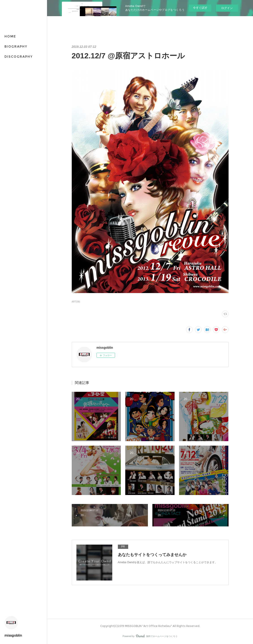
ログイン (227, 8)
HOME (10, 36)
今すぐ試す (200, 8)
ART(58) (76, 302)
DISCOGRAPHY (19, 57)
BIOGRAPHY (16, 46)
